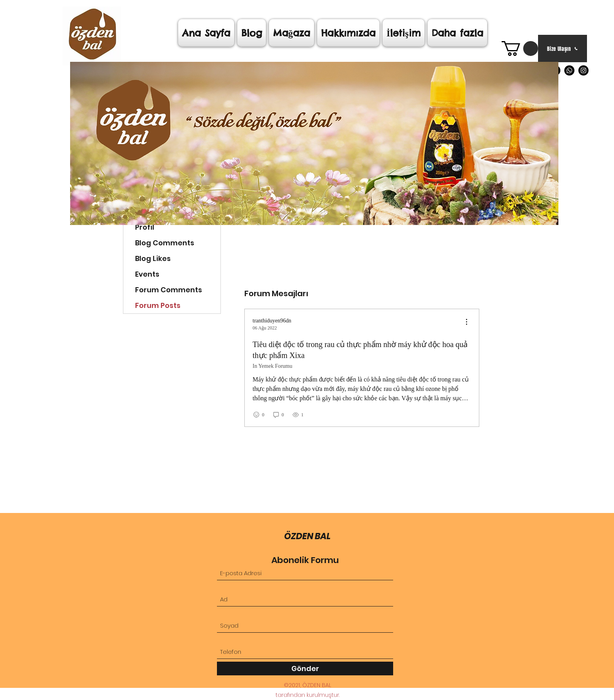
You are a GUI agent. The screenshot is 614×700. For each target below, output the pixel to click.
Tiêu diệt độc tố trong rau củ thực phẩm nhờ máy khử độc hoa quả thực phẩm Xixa (360, 350)
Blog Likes (153, 258)
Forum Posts (158, 305)
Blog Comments (165, 243)
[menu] (466, 322)
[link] (520, 49)
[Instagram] (583, 70)
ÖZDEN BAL (308, 536)
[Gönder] (305, 669)
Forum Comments (169, 290)
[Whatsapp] (569, 70)
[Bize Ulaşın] (563, 49)
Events (147, 274)
